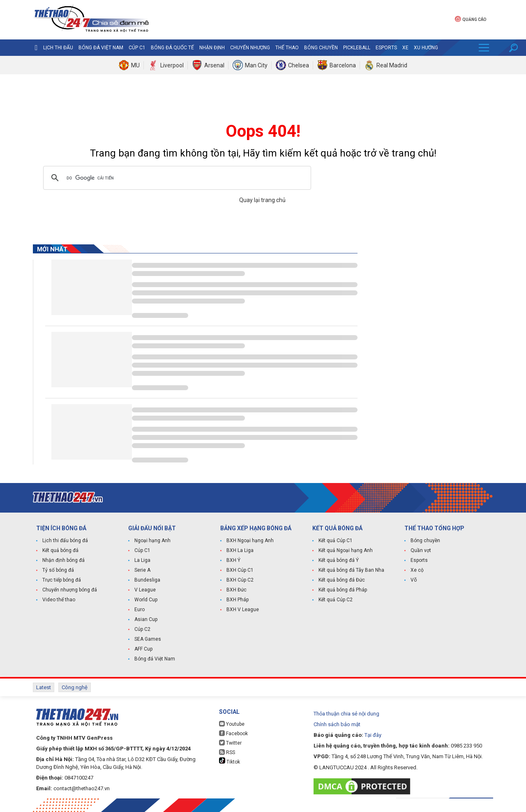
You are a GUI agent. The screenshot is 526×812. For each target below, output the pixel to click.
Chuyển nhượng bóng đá (70, 590)
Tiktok (230, 761)
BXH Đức (236, 590)
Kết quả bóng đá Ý (339, 560)
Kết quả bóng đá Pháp (343, 590)
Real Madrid (392, 65)
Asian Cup (146, 619)
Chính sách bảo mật (337, 724)
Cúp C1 (137, 48)
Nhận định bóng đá (63, 560)
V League (145, 590)
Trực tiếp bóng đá (62, 580)
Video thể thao (59, 600)
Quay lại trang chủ (263, 200)
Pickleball (357, 48)
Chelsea (299, 65)
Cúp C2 (142, 629)
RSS (227, 752)
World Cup (146, 600)
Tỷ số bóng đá (58, 570)
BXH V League (243, 610)
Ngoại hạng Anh (152, 541)
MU (135, 65)
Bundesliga (147, 580)
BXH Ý (233, 560)
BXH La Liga (240, 550)
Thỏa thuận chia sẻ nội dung (346, 714)
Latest (44, 687)
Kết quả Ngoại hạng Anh (346, 550)
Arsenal (214, 65)
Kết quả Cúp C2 (336, 600)
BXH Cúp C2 (240, 580)
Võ (414, 580)
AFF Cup (143, 649)
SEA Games (148, 639)
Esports (386, 48)
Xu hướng (426, 48)
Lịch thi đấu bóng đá (65, 541)
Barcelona (343, 65)
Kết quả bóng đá (60, 550)
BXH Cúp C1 (240, 570)
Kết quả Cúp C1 (336, 541)
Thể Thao (287, 48)
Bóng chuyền (321, 48)
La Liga (142, 560)
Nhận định (212, 48)
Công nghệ (75, 687)
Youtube (232, 724)
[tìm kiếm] (176, 178)
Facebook (233, 733)
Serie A (142, 570)
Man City (256, 65)
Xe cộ (417, 570)
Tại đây (373, 735)
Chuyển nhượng (250, 48)
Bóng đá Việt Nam (101, 48)
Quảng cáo (471, 19)
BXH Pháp (238, 600)
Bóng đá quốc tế (172, 48)
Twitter (230, 743)
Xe (405, 48)
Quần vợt (421, 550)
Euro (140, 610)
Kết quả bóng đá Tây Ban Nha (351, 570)
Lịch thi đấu (58, 48)
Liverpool (172, 65)
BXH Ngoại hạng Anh (250, 541)
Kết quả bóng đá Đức (342, 580)
